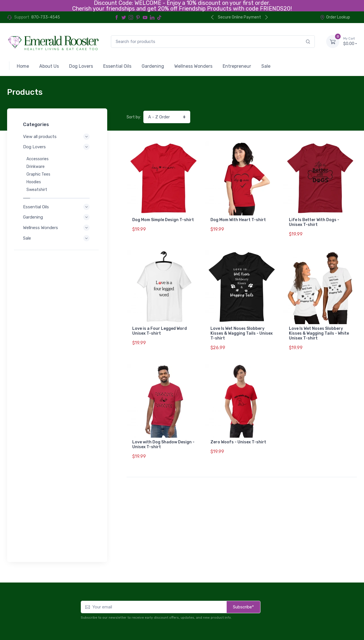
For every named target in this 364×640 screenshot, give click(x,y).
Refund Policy (29, 622)
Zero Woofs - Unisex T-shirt (238, 435)
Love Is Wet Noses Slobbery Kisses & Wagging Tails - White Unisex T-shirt (319, 330)
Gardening (57, 211)
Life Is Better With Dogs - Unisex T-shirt (314, 222)
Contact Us (345, 613)
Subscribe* (243, 516)
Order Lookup (335, 17)
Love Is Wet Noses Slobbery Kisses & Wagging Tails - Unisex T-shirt (242, 330)
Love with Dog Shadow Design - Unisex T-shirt (163, 437)
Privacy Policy (29, 614)
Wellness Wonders (57, 222)
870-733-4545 (46, 17)
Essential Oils (57, 201)
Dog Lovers (57, 147)
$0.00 (350, 41)
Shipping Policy (62, 622)
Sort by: (134, 117)
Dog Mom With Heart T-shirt (238, 220)
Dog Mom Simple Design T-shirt (163, 220)
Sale (57, 232)
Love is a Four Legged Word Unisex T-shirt (160, 328)
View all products (57, 137)
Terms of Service (65, 614)
